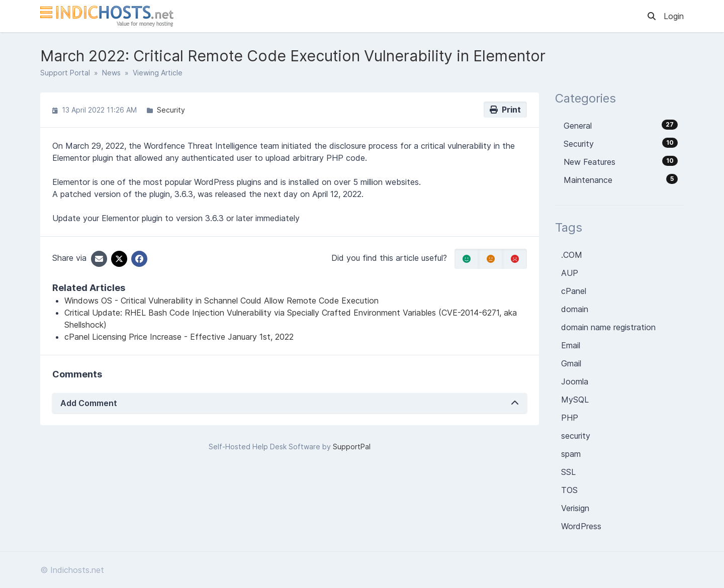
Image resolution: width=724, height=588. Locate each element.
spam (571, 454)
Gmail (571, 363)
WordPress (581, 526)
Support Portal (65, 73)
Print (505, 110)
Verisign (575, 508)
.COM (572, 255)
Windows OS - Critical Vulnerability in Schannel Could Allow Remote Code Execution (221, 301)
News (111, 73)
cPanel (574, 291)
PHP (570, 418)
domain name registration (608, 327)
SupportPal (352, 447)
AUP (570, 273)
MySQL (575, 400)
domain (575, 309)
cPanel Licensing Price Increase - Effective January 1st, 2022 (179, 337)
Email (571, 345)
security (576, 436)
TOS (569, 490)
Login (674, 16)
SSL (568, 472)
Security (171, 110)
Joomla (575, 381)
